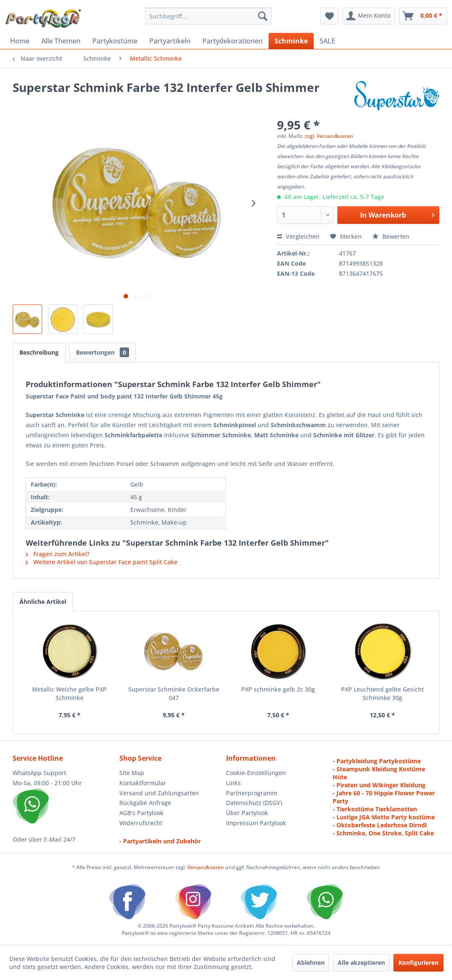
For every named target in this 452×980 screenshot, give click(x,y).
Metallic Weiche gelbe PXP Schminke (69, 693)
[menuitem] (208, 16)
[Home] (20, 41)
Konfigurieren (418, 963)
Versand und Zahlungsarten (159, 793)
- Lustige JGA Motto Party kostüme (384, 817)
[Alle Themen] (61, 41)
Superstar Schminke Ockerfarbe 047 (174, 693)
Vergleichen (298, 236)
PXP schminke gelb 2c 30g (278, 689)
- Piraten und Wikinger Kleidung (379, 785)
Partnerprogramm (252, 793)
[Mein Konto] (369, 16)
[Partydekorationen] (233, 41)
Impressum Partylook (256, 823)
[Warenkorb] (423, 16)
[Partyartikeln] (170, 41)
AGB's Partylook (141, 813)
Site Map (132, 773)
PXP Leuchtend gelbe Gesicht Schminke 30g (382, 693)
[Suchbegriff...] (208, 16)
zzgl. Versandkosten (329, 136)
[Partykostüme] (115, 41)
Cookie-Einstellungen (256, 773)
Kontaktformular (143, 783)
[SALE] (327, 41)
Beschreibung (39, 352)
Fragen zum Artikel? (58, 554)
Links (233, 783)
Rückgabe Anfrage (145, 803)
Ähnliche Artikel (43, 602)
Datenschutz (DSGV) (254, 803)
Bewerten (391, 236)
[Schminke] (291, 41)
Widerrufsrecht (141, 823)
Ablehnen (311, 963)
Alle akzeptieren (361, 963)
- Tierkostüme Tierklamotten (375, 809)
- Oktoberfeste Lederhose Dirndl (380, 825)
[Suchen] (263, 16)
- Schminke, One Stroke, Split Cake (383, 833)
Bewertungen (102, 352)
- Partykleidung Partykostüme (377, 761)
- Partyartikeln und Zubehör (160, 841)
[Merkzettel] (330, 16)
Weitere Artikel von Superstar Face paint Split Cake (102, 562)
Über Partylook (247, 813)
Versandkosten (206, 867)
